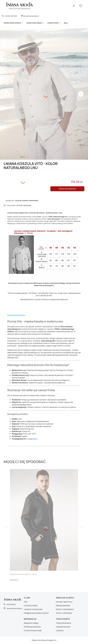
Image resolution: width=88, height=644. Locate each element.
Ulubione (60, 630)
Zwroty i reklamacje (64, 613)
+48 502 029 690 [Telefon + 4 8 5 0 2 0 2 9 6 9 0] (11, 16)
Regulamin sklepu (31, 623)
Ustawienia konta (63, 627)
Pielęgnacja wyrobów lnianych (36, 613)
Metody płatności (63, 605)
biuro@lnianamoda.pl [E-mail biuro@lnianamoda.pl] (31, 16)
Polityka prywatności (32, 627)
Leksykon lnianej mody (33, 609)
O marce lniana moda (33, 630)
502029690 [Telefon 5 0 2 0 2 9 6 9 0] (11, 604)
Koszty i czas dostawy (65, 609)
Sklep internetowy (43, 640)
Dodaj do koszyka (67, 189)
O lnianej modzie (31, 605)
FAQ (26, 602)
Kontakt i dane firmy (64, 602)
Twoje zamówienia (64, 623)
